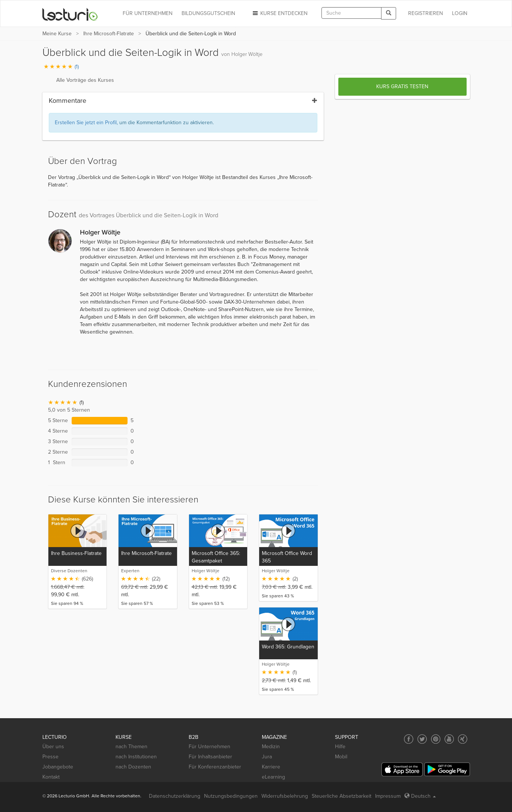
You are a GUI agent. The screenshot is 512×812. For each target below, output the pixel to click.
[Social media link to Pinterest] (436, 739)
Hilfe (340, 747)
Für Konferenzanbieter (215, 767)
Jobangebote (58, 767)
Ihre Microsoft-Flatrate (109, 34)
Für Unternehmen (209, 747)
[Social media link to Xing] (463, 739)
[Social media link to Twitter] (422, 739)
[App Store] (402, 769)
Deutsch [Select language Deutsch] (420, 796)
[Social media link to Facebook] (409, 739)
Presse (50, 757)
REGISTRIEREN (426, 13)
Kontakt (51, 777)
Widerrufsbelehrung (285, 796)
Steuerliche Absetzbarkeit (342, 796)
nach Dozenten (133, 767)
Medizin (271, 747)
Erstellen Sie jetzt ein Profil (86, 123)
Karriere (271, 767)
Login (460, 13)
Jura (267, 757)
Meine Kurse (57, 34)
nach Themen (131, 747)
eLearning (273, 777)
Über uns (53, 747)
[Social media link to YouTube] (449, 739)
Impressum (388, 796)
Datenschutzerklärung (175, 796)
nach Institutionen (136, 757)
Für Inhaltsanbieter (210, 757)
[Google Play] (447, 769)
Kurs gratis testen (402, 86)
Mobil (341, 757)
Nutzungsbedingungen (231, 796)
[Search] (389, 13)
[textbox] (351, 13)
